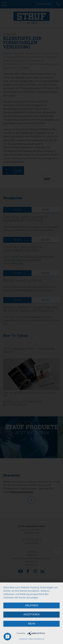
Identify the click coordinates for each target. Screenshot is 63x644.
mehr (32, 624)
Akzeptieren (32, 614)
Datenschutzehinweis (36, 639)
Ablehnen (32, 605)
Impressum (23, 639)
